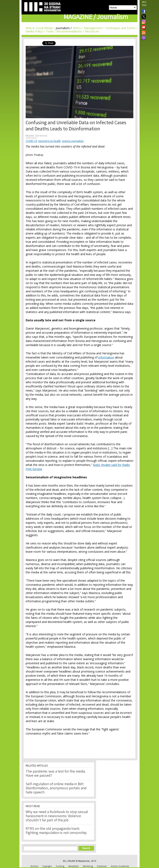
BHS (144, 2)
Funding (60, 866)
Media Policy (34, 31)
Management (93, 28)
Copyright (47, 866)
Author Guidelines (120, 866)
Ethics (77, 28)
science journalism (73, 141)
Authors (34, 866)
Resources (92, 31)
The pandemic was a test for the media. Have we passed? (56, 774)
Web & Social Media (39, 28)
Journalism (63, 28)
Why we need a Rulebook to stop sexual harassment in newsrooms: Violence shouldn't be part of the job (57, 816)
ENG (144, 5)
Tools (50, 31)
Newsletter (73, 866)
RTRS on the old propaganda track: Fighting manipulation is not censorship (56, 831)
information (106, 357)
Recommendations (69, 31)
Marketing (88, 866)
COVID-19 (31, 141)
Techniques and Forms (120, 28)
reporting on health (49, 141)
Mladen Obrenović (37, 136)
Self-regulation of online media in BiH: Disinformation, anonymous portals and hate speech (56, 788)
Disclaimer (102, 866)
